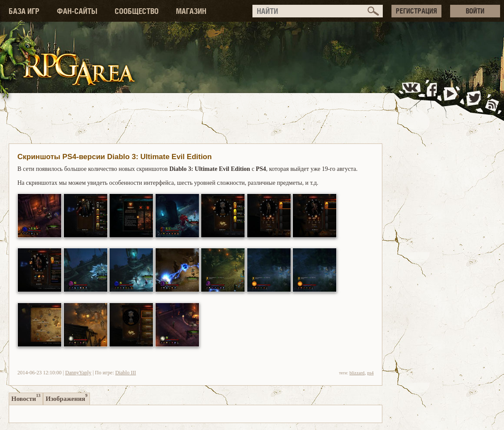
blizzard (357, 373)
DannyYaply (78, 373)
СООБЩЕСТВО (137, 11)
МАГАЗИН (191, 11)
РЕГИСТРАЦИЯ (416, 11)
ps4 (370, 373)
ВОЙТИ (475, 11)
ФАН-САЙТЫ (77, 11)
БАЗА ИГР (24, 11)
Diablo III (126, 373)
